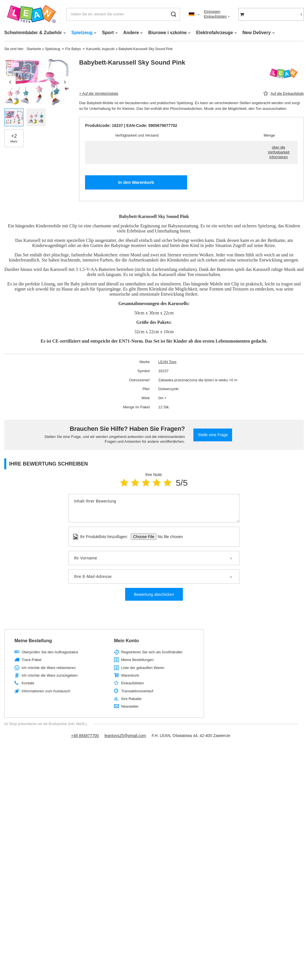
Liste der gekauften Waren (143, 668)
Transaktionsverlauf (137, 691)
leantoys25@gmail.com (125, 736)
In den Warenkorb (136, 182)
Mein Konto (126, 641)
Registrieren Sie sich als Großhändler (152, 652)
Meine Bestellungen (137, 660)
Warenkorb (130, 675)
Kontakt (28, 683)
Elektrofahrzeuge (214, 33)
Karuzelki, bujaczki (100, 49)
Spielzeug (82, 33)
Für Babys (73, 49)
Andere (131, 33)
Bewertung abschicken (154, 594)
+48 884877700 (85, 736)
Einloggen (212, 12)
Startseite (34, 49)
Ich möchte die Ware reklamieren (49, 668)
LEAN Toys (168, 362)
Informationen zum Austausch (46, 691)
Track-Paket (32, 660)
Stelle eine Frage (213, 435)
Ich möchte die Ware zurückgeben (50, 675)
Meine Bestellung (33, 641)
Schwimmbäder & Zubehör (33, 33)
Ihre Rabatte (131, 699)
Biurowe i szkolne (167, 33)
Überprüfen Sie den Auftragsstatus (50, 652)
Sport (108, 33)
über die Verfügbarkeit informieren (279, 152)
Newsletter (130, 706)
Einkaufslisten (215, 16)
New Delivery (257, 33)
